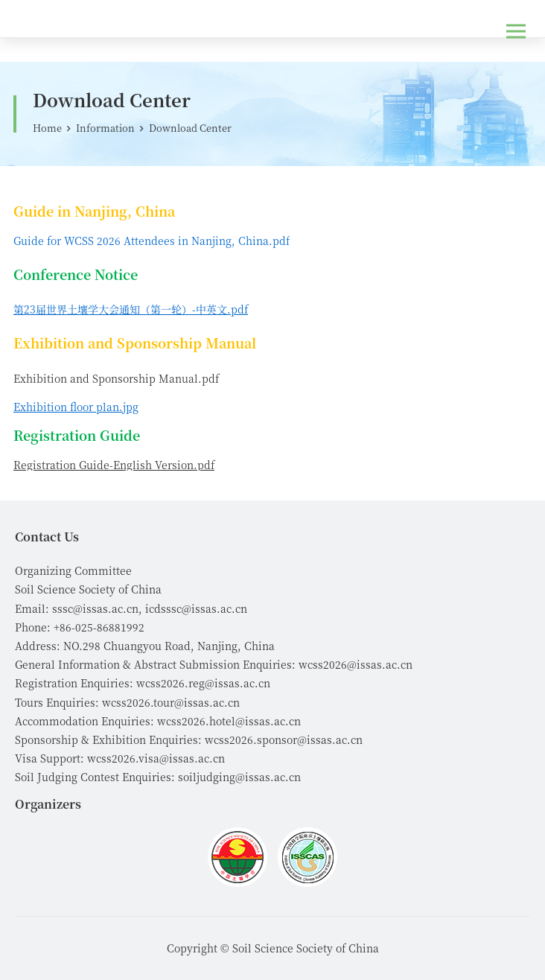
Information (105, 128)
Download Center (190, 128)
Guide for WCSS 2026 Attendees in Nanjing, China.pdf (152, 241)
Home (47, 128)
